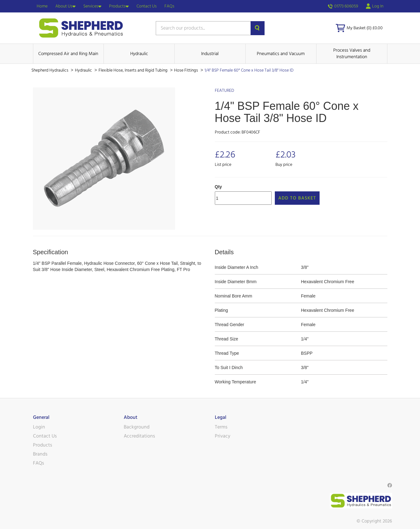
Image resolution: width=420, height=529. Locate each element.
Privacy (223, 436)
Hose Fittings (187, 70)
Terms (221, 427)
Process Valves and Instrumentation (352, 54)
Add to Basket (297, 198)
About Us (65, 6)
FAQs (169, 6)
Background (137, 427)
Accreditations (139, 436)
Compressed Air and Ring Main (68, 54)
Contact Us (147, 6)
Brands (40, 454)
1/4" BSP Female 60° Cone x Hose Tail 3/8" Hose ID (249, 70)
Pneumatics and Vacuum (281, 54)
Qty (218, 187)
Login (39, 427)
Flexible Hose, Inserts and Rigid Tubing (134, 70)
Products (119, 6)
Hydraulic (139, 54)
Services (92, 6)
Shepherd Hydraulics (50, 70)
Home (42, 6)
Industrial (210, 54)
